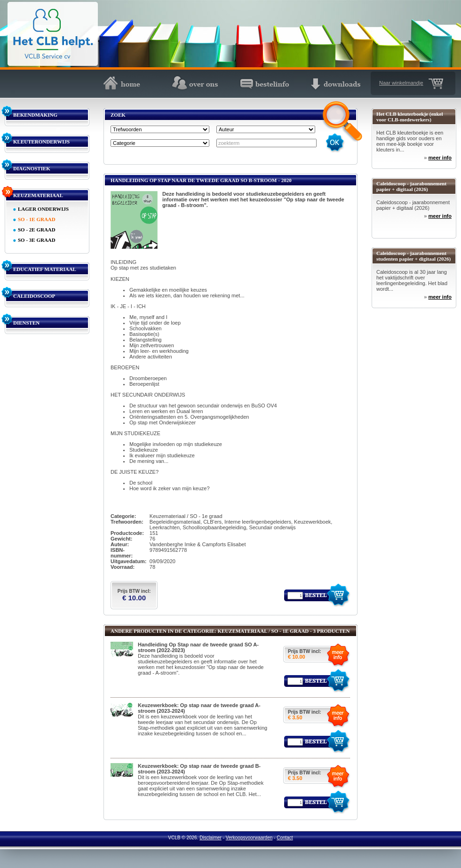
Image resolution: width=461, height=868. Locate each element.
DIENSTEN (26, 323)
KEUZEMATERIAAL (38, 195)
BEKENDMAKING (35, 115)
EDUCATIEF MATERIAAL (45, 269)
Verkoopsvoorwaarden (249, 838)
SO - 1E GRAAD (37, 219)
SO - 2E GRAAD (37, 230)
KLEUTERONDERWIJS (41, 142)
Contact (285, 838)
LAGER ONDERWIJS (43, 209)
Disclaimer (211, 838)
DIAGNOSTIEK (32, 168)
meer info (440, 158)
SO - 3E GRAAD (37, 240)
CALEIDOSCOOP (34, 296)
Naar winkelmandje (401, 83)
